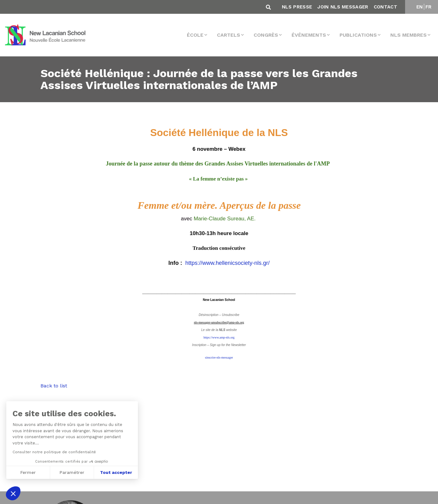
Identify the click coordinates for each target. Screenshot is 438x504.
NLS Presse (297, 7)
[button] (13, 493)
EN (420, 7)
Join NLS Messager (343, 7)
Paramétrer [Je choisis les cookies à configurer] (72, 472)
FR (429, 7)
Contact (385, 7)
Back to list (54, 386)
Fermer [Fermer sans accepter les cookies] (28, 472)
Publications (358, 35)
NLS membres (409, 35)
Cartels (229, 35)
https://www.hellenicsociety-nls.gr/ (227, 263)
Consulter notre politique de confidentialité (54, 452)
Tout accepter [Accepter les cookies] (116, 472)
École (195, 35)
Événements (309, 35)
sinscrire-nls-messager (219, 357)
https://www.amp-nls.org (219, 337)
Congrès (266, 35)
